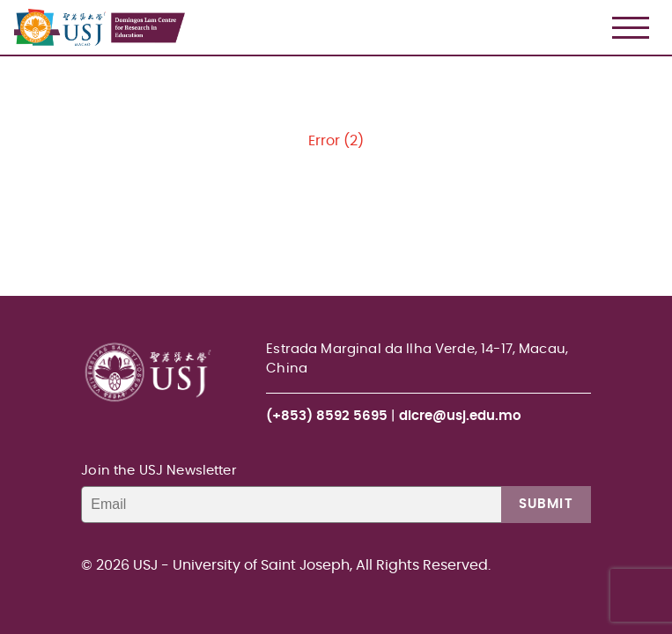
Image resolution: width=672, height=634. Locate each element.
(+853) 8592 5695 (327, 416)
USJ (15, 0)
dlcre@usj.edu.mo (460, 416)
